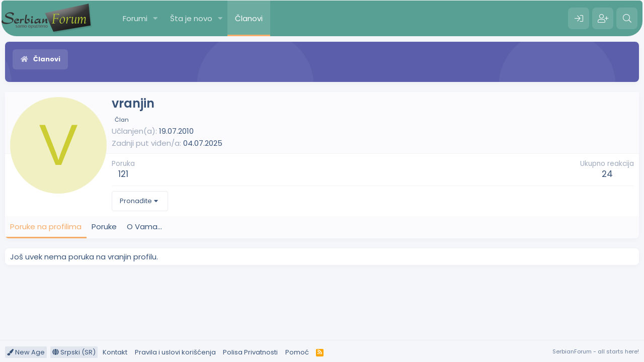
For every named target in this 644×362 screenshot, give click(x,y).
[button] (155, 18)
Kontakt (115, 352)
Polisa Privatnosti (250, 352)
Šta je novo (191, 18)
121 (123, 174)
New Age (26, 352)
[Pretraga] (627, 19)
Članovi (249, 18)
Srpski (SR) (74, 352)
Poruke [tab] (104, 227)
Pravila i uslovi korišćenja (175, 352)
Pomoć (297, 352)
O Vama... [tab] (144, 227)
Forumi (135, 18)
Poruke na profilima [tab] (46, 227)
